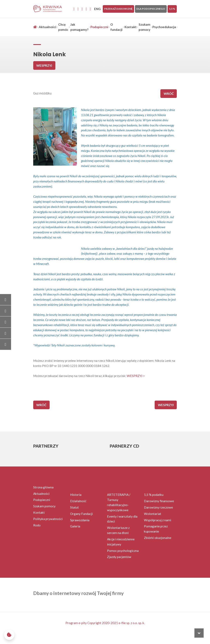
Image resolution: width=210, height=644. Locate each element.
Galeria (75, 526)
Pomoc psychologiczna (123, 551)
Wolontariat (153, 514)
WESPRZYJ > (136, 376)
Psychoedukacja (164, 27)
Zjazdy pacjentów (119, 557)
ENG (97, 9)
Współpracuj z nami (157, 520)
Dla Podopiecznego (151, 9)
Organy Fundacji (81, 514)
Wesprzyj (44, 65)
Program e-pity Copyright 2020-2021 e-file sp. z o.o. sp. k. (105, 623)
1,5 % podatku (154, 495)
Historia (76, 495)
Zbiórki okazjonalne (158, 538)
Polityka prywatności (48, 519)
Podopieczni (99, 27)
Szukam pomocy (44, 506)
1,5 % (172, 9)
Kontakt (131, 27)
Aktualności (47, 27)
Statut (74, 507)
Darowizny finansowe (159, 501)
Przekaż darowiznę (118, 9)
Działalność (78, 501)
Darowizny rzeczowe (158, 507)
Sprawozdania (80, 520)
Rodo (37, 525)
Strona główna (43, 487)
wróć (169, 94)
